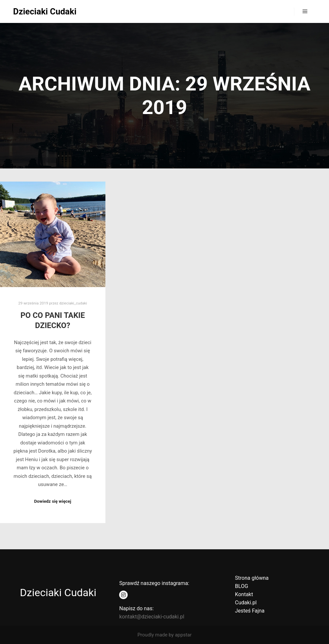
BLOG (242, 586)
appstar (183, 635)
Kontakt (244, 594)
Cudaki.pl (246, 603)
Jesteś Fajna (250, 611)
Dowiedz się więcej (53, 501)
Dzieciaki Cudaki (45, 11)
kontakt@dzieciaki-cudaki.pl (152, 617)
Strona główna (252, 578)
